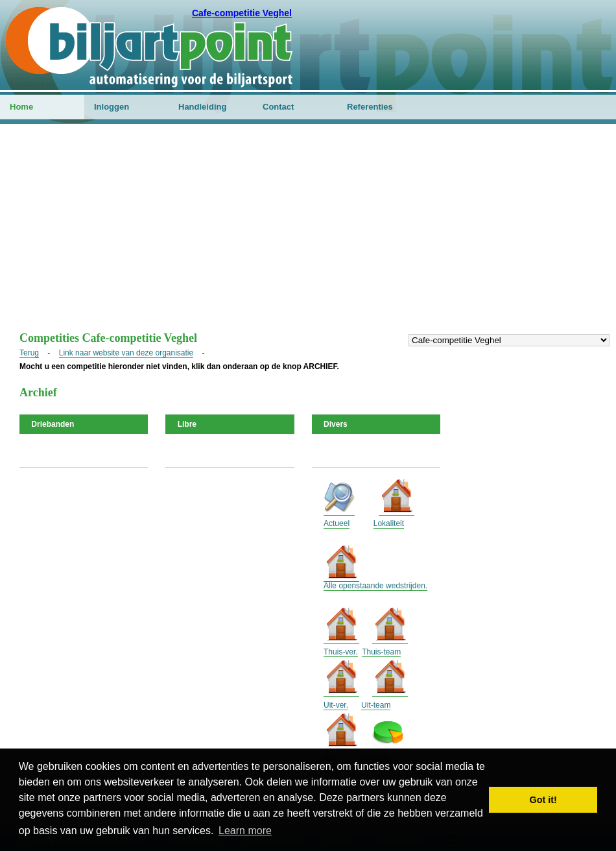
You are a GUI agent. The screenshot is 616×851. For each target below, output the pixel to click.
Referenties (370, 107)
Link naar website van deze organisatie (126, 353)
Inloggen (112, 107)
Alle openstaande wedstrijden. (375, 586)
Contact (278, 107)
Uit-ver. (336, 705)
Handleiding (202, 107)
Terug (29, 353)
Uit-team (376, 705)
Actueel (337, 523)
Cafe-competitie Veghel (242, 13)
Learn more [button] (245, 831)
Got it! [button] (543, 800)
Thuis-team (381, 652)
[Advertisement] (308, 234)
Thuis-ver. (341, 652)
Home (21, 107)
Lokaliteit (389, 523)
